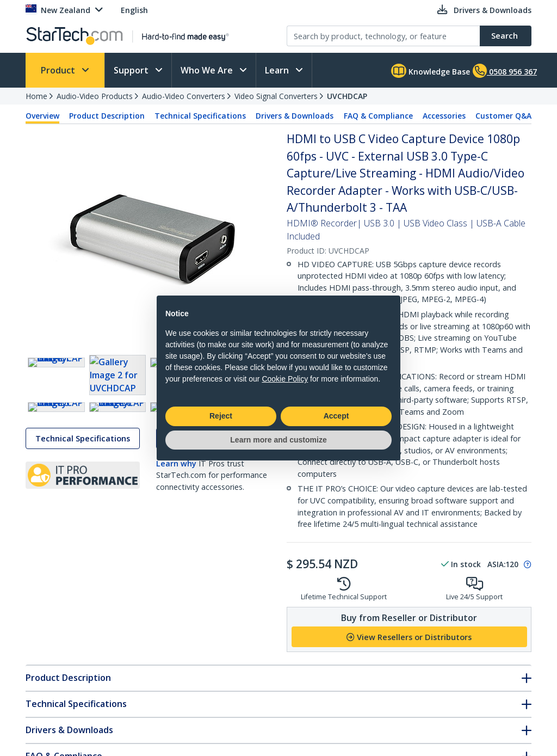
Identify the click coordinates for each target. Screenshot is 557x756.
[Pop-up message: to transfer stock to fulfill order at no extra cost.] (526, 564)
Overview (42, 116)
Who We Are (208, 70)
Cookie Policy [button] (285, 379)
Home (36, 96)
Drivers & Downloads (295, 116)
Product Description (107, 116)
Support (132, 70)
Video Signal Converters (276, 96)
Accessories (444, 116)
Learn (278, 70)
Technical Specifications (200, 116)
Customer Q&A (503, 116)
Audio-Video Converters (184, 96)
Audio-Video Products (95, 96)
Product (59, 70)
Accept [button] (336, 416)
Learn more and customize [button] (278, 440)
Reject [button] (221, 416)
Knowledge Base (431, 71)
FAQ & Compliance (378, 116)
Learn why (176, 521)
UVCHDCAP (347, 96)
